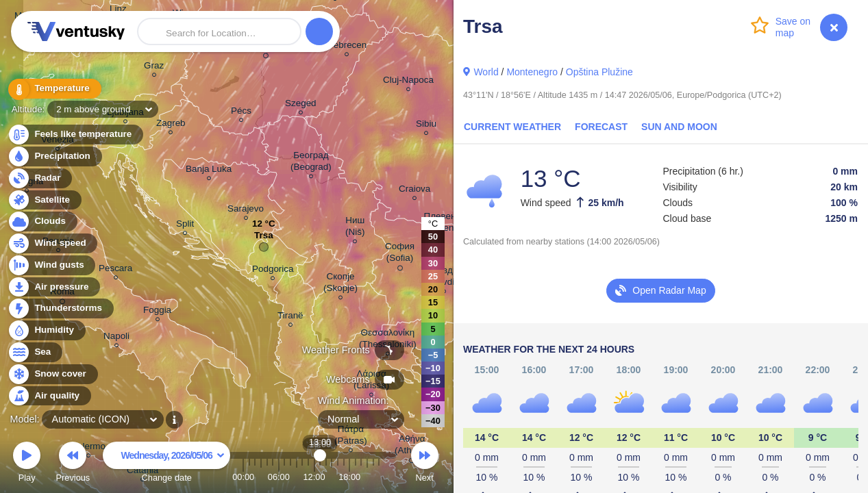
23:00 (379, 477)
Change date (166, 464)
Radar (40, 178)
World (486, 72)
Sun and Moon (679, 127)
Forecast (601, 127)
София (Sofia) (400, 254)
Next (425, 464)
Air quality (49, 396)
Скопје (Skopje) (340, 284)
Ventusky (74, 31)
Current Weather (512, 127)
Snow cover (52, 374)
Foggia (157, 312)
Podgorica (273, 271)
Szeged (301, 105)
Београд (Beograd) (311, 163)
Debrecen (347, 47)
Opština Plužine (599, 72)
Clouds (42, 222)
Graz (154, 67)
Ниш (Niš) (355, 228)
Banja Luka (209, 171)
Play (27, 464)
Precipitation (54, 156)
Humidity (46, 330)
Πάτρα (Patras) (351, 437)
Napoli (116, 338)
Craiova (414, 191)
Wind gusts (51, 265)
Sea (35, 352)
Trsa (264, 239)
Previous (73, 464)
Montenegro (532, 72)
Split (185, 226)
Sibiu (426, 126)
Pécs (241, 113)
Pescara (115, 270)
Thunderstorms (60, 308)
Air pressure (54, 287)
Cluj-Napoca (408, 82)
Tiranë (290, 317)
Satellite (44, 200)
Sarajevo (246, 211)
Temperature (54, 89)
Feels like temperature (75, 135)
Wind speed (52, 243)
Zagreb (171, 125)
